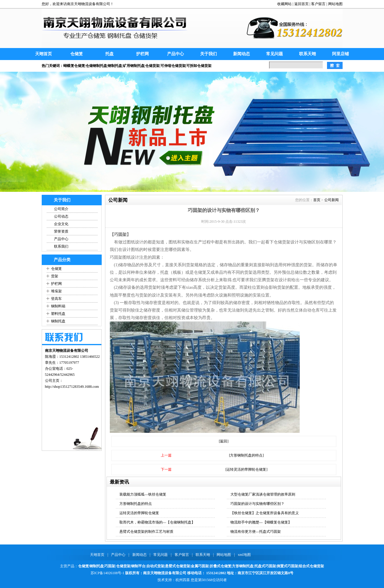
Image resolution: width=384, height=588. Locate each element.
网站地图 (335, 4)
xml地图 (244, 555)
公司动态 (61, 216)
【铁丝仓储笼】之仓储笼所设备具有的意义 (265, 513)
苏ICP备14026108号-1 (108, 573)
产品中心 (175, 54)
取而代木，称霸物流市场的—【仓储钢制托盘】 (157, 522)
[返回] (224, 441)
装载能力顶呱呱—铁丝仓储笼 (143, 494)
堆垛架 (56, 291)
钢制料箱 (58, 306)
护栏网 (142, 54)
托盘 (109, 54)
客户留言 (318, 4)
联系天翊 (307, 54)
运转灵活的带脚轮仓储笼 (139, 513)
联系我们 (61, 246)
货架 (55, 276)
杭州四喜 (183, 580)
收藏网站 (284, 4)
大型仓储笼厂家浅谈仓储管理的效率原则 (263, 494)
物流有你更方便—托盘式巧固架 (256, 532)
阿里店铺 (340, 54)
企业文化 (61, 224)
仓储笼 (76, 54)
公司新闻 (331, 200)
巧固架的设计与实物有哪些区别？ (257, 504)
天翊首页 (43, 54)
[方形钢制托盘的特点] (247, 455)
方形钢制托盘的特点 (136, 504)
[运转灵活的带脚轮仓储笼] (247, 469)
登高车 (56, 299)
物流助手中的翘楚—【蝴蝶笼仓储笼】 (261, 522)
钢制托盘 (58, 321)
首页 (317, 200)
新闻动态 (241, 54)
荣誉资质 (61, 231)
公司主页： (54, 381)
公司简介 (61, 209)
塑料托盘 (58, 314)
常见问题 (274, 54)
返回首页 (301, 4)
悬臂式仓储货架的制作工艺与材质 (146, 532)
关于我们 (208, 54)
